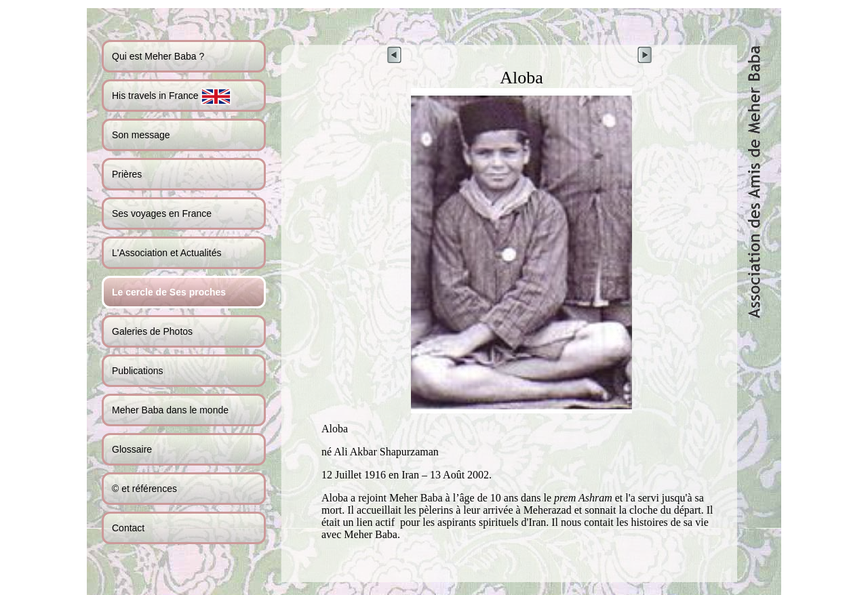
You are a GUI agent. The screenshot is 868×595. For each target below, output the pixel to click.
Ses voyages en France (162, 213)
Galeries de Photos (152, 331)
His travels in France (172, 97)
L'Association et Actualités (166, 253)
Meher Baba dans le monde (170, 410)
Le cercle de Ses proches (169, 292)
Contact (128, 528)
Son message (141, 135)
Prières (127, 174)
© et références (144, 489)
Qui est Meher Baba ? (158, 56)
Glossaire (132, 449)
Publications (138, 371)
